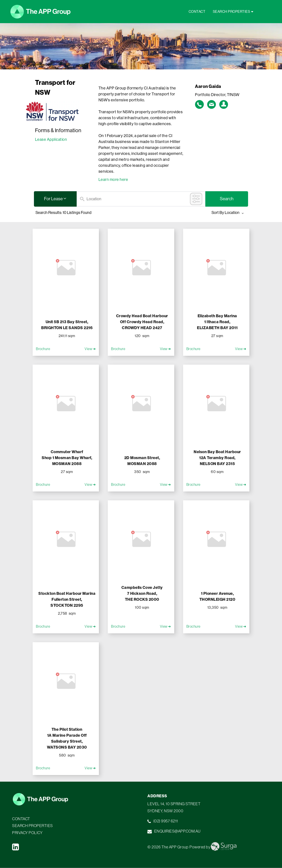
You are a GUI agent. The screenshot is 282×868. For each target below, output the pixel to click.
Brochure (43, 349)
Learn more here (113, 180)
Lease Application (51, 139)
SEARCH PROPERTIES (233, 12)
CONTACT (197, 12)
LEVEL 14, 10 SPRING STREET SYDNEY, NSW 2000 (174, 807)
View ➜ (90, 349)
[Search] (141, 199)
